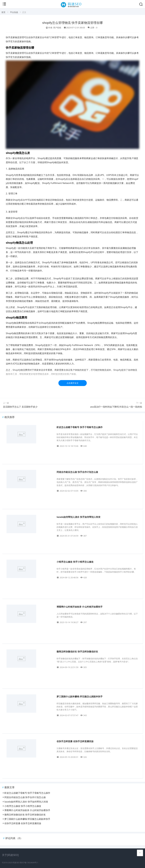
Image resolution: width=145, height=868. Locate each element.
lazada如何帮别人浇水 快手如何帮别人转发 (78, 517)
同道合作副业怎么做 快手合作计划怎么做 (77, 472)
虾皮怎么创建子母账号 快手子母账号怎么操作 (80, 427)
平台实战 (14, 12)
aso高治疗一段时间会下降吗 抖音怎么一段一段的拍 (116, 407)
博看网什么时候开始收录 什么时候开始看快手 (80, 607)
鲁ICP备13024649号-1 (29, 863)
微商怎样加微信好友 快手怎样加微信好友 (77, 652)
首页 (3, 12)
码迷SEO (16, 863)
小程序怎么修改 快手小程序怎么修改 (75, 562)
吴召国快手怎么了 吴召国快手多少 (20, 407)
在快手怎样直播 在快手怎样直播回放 (75, 741)
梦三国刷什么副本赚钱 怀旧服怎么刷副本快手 (80, 697)
